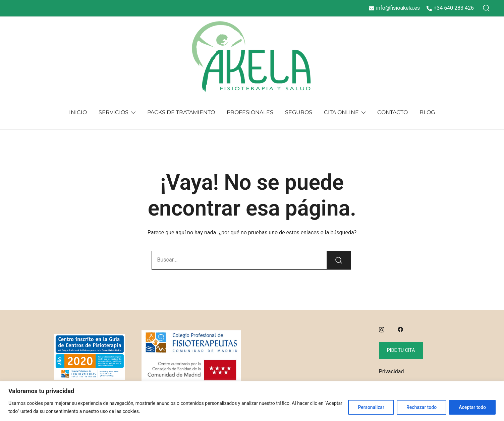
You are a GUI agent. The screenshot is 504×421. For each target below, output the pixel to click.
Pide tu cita (401, 350)
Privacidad (391, 371)
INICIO (78, 112)
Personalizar (371, 407)
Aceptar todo (472, 407)
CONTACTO (393, 112)
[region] (252, 401)
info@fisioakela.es (394, 8)
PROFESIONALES (250, 112)
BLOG (427, 112)
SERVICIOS (114, 112)
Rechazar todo (422, 407)
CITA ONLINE (341, 112)
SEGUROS (299, 112)
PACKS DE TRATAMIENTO (181, 112)
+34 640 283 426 (450, 8)
